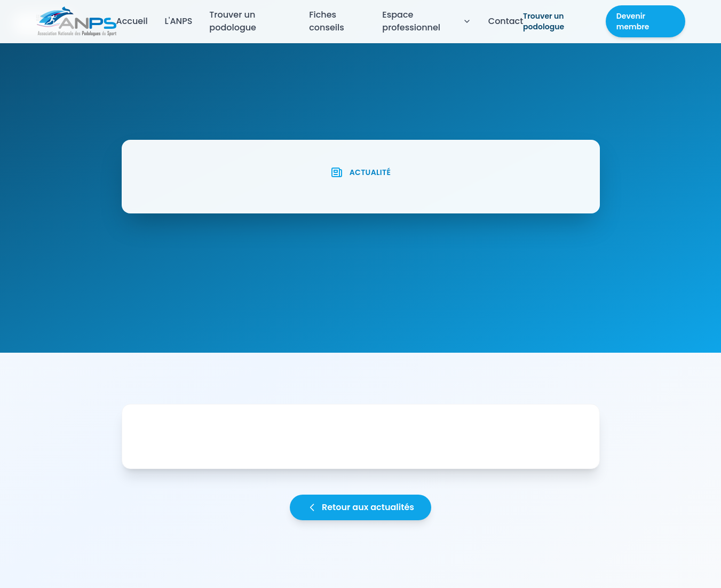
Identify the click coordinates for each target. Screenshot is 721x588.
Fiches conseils (327, 21)
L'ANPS (179, 21)
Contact (506, 21)
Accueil (132, 21)
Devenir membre (633, 21)
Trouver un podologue (233, 21)
